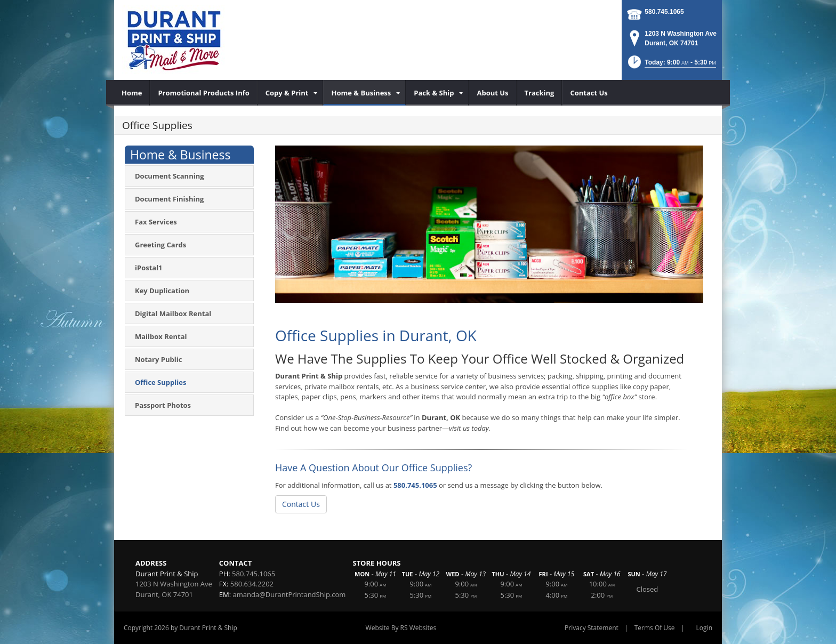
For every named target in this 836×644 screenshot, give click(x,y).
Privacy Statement (592, 628)
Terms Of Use (655, 628)
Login (704, 628)
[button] (671, 65)
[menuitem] (132, 93)
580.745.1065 (664, 12)
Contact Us (301, 504)
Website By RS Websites (401, 628)
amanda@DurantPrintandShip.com (290, 594)
